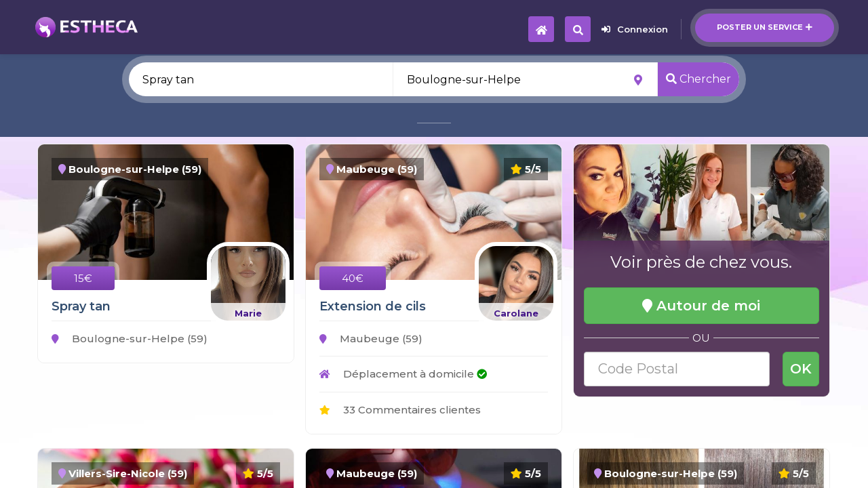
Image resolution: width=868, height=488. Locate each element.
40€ (353, 278)
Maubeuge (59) (371, 339)
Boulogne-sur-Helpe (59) (130, 339)
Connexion (635, 29)
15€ (83, 278)
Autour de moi (701, 306)
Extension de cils (373, 306)
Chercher (698, 79)
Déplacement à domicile (403, 374)
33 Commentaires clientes (400, 410)
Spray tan (81, 306)
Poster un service (765, 27)
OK (801, 369)
